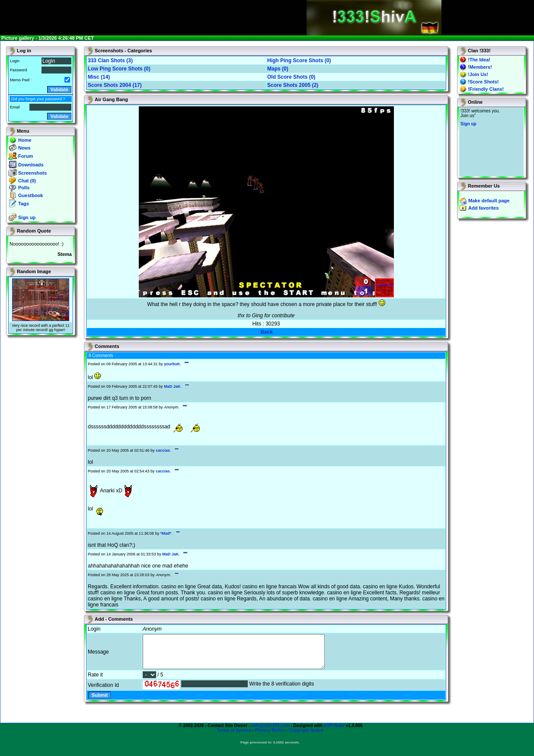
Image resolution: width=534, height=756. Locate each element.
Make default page (489, 201)
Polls (24, 188)
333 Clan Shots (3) (110, 61)
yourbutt (172, 364)
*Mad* (166, 533)
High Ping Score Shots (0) (299, 61)
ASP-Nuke (334, 732)
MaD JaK (172, 386)
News (24, 148)
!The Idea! (479, 60)
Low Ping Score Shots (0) (119, 69)
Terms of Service (234, 737)
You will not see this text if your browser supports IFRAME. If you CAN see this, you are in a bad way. (491, 142)
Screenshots (32, 173)
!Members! (480, 67)
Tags (24, 204)
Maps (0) (278, 69)
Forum (26, 156)
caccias (163, 450)
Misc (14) (99, 77)
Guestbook (30, 195)
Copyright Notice (306, 737)
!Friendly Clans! (486, 89)
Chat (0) (27, 181)
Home (25, 140)
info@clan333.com (270, 732)
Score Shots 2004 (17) (115, 85)
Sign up (27, 217)
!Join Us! (478, 74)
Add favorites (483, 208)
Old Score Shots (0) (291, 77)
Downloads (31, 165)
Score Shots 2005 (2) (293, 85)
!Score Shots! (483, 82)
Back (267, 332)
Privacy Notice (270, 737)
